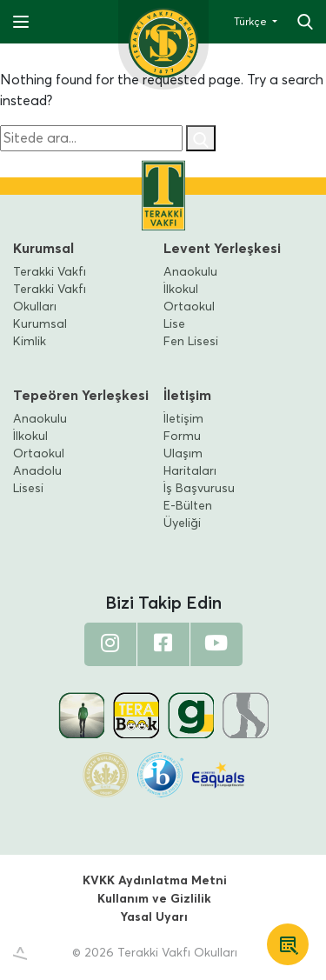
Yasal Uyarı (154, 917)
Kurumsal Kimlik (40, 333)
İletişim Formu (183, 428)
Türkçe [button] (252, 23)
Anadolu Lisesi (37, 480)
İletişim (187, 396)
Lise (174, 324)
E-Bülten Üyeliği (188, 515)
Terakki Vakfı (50, 272)
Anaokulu (190, 272)
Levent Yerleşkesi (222, 249)
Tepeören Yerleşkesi (81, 396)
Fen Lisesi (191, 342)
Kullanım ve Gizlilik (154, 899)
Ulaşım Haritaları (190, 463)
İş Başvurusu (199, 489)
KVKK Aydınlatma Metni (155, 881)
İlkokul (181, 290)
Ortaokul (189, 307)
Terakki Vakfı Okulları (50, 298)
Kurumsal (43, 249)
